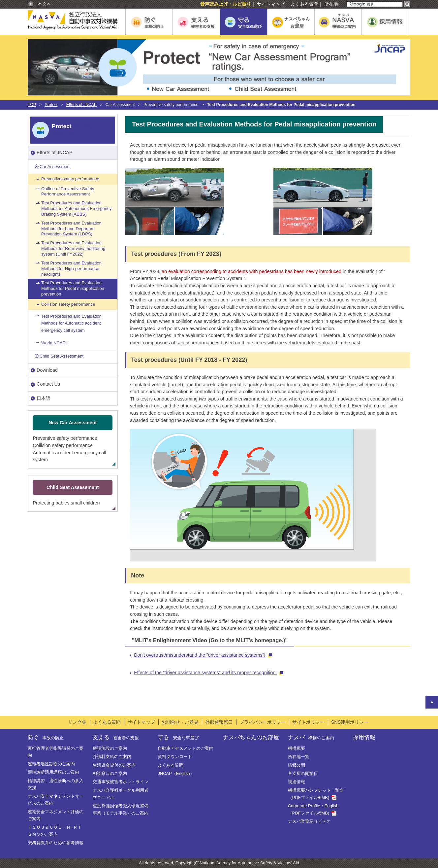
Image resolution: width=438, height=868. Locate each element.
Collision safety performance (68, 304)
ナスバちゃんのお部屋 (251, 737)
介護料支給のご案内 (112, 757)
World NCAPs (54, 343)
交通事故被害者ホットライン (121, 782)
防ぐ (46, 737)
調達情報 (297, 782)
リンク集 (77, 722)
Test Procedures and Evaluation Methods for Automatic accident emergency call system (71, 323)
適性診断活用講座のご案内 (53, 772)
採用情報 (364, 737)
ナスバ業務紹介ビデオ (309, 821)
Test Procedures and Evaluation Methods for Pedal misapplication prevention (73, 288)
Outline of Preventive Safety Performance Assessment (68, 191)
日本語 (44, 398)
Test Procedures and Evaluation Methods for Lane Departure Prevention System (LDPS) (71, 229)
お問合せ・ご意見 (180, 722)
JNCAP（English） (176, 773)
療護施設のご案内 (110, 748)
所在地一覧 (299, 757)
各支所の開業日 (303, 773)
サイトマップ (271, 4)
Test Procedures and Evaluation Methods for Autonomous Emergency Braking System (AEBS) (76, 208)
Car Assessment (55, 167)
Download (47, 370)
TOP (32, 105)
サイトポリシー (308, 722)
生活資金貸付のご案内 (114, 765)
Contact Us (48, 384)
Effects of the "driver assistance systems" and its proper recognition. (209, 673)
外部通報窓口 (219, 722)
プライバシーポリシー (263, 722)
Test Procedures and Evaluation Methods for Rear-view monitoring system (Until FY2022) (73, 248)
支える (116, 737)
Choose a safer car (74, 130)
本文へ (45, 4)
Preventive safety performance (70, 179)
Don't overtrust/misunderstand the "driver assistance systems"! (203, 655)
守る (178, 737)
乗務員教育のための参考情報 (56, 843)
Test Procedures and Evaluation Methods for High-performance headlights (71, 269)
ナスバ (311, 737)
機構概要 (297, 748)
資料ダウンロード (175, 757)
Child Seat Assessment (62, 356)
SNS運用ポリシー (350, 722)
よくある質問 (304, 4)
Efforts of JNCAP (81, 105)
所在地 (331, 4)
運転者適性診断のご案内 (51, 764)
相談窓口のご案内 (110, 773)
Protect (51, 105)
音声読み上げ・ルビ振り (226, 4)
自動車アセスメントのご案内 (186, 748)
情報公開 (297, 765)
